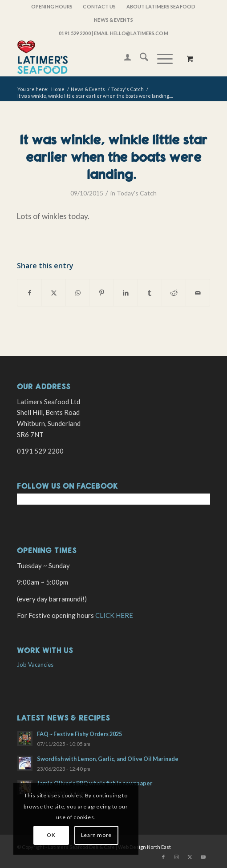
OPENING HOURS (52, 6)
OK (51, 835)
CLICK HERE (114, 615)
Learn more (96, 835)
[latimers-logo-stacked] (94, 58)
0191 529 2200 (75, 33)
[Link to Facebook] (163, 857)
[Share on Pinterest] (102, 293)
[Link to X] (190, 857)
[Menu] (160, 58)
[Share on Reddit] (174, 293)
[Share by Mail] (198, 293)
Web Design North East (144, 847)
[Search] (140, 58)
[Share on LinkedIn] (126, 293)
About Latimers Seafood (161, 6)
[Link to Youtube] (203, 857)
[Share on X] (54, 293)
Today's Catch (137, 193)
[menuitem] (52, 7)
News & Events (113, 20)
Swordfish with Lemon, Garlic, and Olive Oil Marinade (108, 759)
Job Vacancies (35, 665)
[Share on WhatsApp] (78, 293)
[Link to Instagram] (177, 857)
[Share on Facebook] (29, 293)
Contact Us (99, 6)
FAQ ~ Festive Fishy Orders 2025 (79, 734)
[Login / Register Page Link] (123, 58)
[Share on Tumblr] (150, 293)
